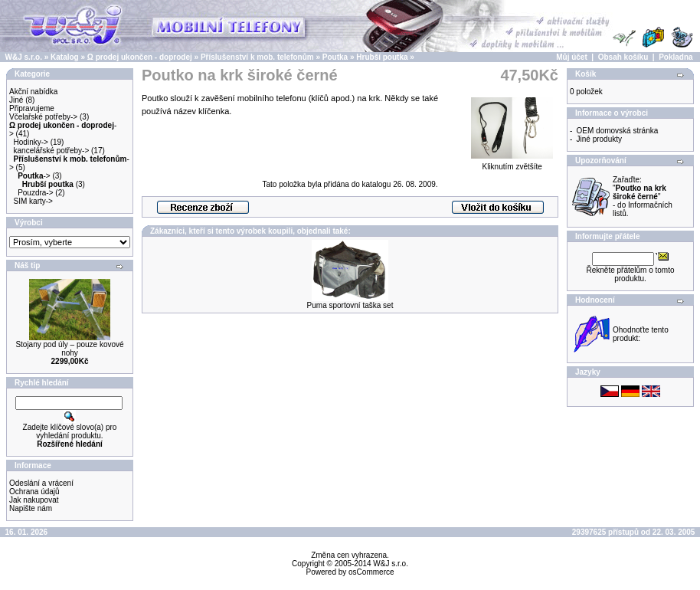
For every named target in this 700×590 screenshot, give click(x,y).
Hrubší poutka (382, 57)
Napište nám (31, 508)
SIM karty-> (33, 201)
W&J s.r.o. (24, 57)
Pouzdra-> (35, 193)
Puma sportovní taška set (350, 305)
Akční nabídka (33, 92)
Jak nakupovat (34, 500)
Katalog (65, 57)
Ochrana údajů (34, 492)
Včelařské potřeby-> (43, 117)
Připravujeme (32, 108)
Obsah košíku (623, 57)
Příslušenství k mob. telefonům (257, 57)
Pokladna (675, 57)
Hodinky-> (31, 142)
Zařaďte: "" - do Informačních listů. (643, 197)
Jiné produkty (599, 139)
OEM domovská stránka (618, 131)
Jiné (16, 100)
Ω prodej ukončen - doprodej (140, 57)
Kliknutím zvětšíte (512, 163)
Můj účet (572, 57)
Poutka (335, 57)
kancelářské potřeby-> (52, 151)
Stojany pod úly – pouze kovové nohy (69, 349)
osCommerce (371, 572)
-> (34, 176)
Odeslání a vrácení (41, 483)
